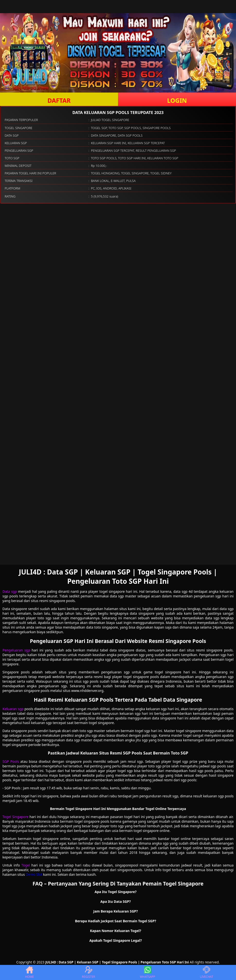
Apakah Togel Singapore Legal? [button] (116, 940)
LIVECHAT (207, 972)
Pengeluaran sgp (16, 650)
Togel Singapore (15, 817)
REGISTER (89, 972)
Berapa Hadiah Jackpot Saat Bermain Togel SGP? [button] (116, 921)
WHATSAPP (147, 972)
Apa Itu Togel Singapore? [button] (116, 892)
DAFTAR (59, 100)
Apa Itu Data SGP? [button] (116, 901)
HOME (29, 972)
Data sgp (10, 591)
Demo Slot (34, 874)
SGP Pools (11, 761)
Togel (26, 865)
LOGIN (177, 100)
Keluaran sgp (13, 709)
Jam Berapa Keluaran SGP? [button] (116, 911)
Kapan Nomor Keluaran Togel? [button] (116, 931)
